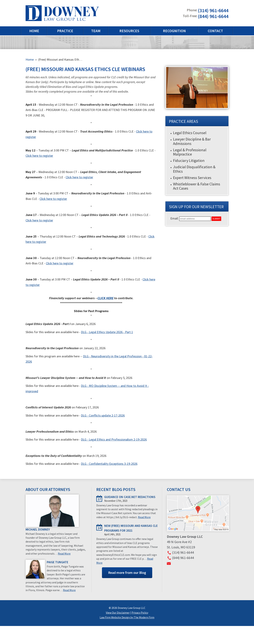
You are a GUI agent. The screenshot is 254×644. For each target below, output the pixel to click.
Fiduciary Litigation (189, 160)
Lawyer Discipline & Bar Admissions (192, 141)
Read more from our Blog (127, 573)
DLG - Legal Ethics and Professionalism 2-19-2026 (114, 439)
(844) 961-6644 (213, 16)
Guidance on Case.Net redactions (130, 497)
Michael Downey (38, 529)
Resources (129, 31)
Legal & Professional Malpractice (190, 152)
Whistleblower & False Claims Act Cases (197, 186)
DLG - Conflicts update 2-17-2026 (103, 415)
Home (34, 31)
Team (96, 31)
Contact (215, 31)
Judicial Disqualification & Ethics (194, 169)
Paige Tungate (58, 562)
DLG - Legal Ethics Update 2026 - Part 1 (107, 332)
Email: (175, 218)
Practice (65, 31)
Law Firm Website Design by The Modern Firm (127, 617)
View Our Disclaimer (118, 613)
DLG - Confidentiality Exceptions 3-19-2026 (109, 464)
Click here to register (39, 156)
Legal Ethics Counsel (190, 133)
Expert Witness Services (192, 178)
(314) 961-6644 (213, 11)
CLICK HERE (105, 298)
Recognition (174, 31)
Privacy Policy (140, 613)
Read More (64, 554)
